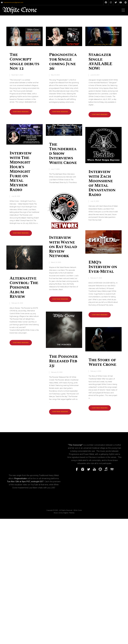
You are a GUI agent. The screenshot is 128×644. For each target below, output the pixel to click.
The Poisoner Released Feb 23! (63, 361)
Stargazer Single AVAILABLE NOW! (100, 62)
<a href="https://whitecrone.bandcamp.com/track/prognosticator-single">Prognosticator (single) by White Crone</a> (94, 482)
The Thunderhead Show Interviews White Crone (63, 154)
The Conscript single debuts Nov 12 (24, 62)
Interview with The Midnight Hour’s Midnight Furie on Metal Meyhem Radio (21, 171)
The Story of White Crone (102, 362)
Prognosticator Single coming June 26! (63, 62)
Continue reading (22, 113)
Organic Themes (69, 513)
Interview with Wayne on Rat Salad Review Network (63, 247)
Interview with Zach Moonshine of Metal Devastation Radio (102, 183)
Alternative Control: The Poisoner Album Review (24, 287)
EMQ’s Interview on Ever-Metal (103, 267)
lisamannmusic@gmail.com (13, 2)
